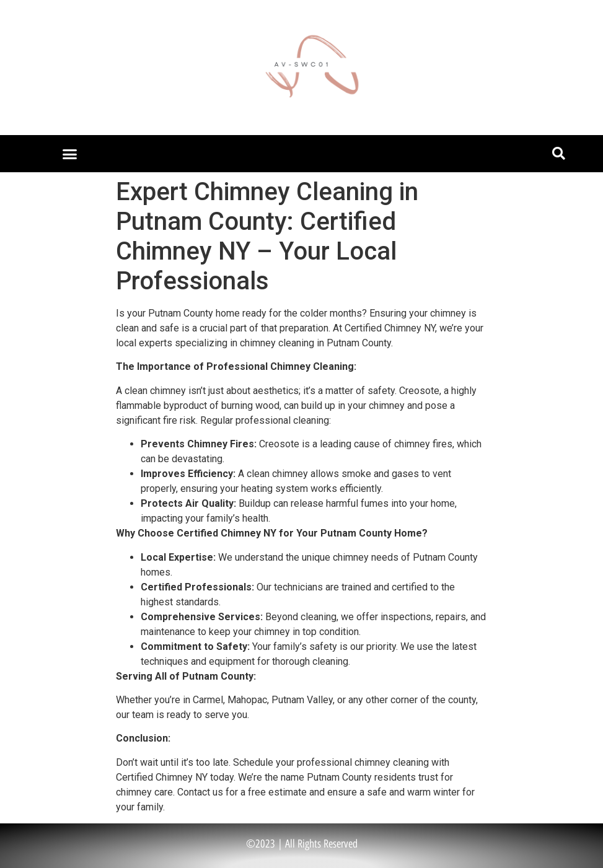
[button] (70, 154)
